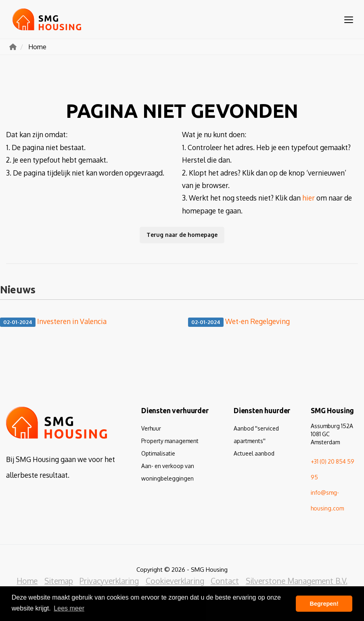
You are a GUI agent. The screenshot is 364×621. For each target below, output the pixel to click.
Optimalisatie (158, 453)
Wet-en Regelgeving (239, 322)
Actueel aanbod (254, 453)
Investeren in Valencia (53, 322)
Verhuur (151, 428)
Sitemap (59, 581)
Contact (225, 581)
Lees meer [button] (69, 608)
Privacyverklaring (110, 581)
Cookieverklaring (175, 581)
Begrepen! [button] (324, 604)
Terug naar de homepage (182, 235)
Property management (170, 441)
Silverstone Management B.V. (296, 581)
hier (309, 198)
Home (28, 581)
